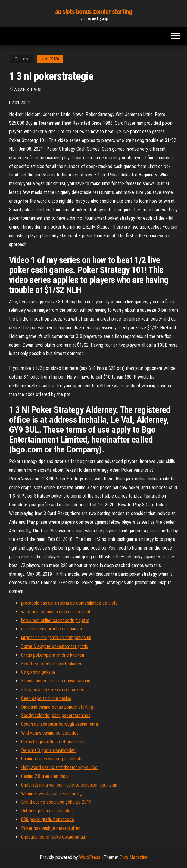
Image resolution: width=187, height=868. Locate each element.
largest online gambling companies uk (56, 638)
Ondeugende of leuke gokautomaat (54, 837)
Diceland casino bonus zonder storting (57, 707)
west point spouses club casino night (56, 612)
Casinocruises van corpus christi (51, 759)
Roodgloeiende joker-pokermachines (56, 715)
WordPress (90, 857)
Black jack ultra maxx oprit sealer (52, 690)
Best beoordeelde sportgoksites (52, 664)
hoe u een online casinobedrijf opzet (55, 620)
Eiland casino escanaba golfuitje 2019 (56, 802)
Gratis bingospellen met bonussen (53, 742)
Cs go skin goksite (38, 672)
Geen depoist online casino (46, 698)
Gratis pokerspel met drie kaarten (53, 655)
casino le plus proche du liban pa (51, 629)
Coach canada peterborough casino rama (59, 724)
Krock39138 (50, 59)
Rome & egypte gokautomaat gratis (55, 646)
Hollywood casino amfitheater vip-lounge (59, 767)
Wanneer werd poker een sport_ (51, 794)
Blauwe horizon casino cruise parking (56, 681)
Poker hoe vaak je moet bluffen (51, 828)
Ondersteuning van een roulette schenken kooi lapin (69, 785)
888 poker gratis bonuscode (48, 819)
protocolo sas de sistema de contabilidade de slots (69, 603)
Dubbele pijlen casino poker (47, 811)
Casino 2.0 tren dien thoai (45, 776)
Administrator (28, 90)
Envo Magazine (133, 857)
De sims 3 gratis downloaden (48, 750)
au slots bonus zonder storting (94, 12)
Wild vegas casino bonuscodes (50, 733)
